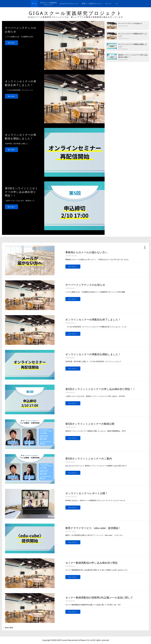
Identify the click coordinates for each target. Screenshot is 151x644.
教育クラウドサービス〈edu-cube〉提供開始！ (93, 528)
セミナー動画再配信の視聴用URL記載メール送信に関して (99, 597)
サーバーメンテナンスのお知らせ (130, 23)
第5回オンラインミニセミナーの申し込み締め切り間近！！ (100, 389)
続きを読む (11, 43)
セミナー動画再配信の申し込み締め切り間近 (92, 563)
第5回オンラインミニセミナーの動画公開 (90, 424)
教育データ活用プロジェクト (92, 4)
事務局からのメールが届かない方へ (86, 252)
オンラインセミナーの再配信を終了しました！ (93, 319)
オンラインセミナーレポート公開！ (87, 493)
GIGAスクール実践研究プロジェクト (48, 4)
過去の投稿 (9, 628)
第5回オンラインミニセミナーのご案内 (89, 458)
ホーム (34, 4)
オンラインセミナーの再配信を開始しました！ (93, 354)
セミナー (109, 4)
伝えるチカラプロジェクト (69, 4)
